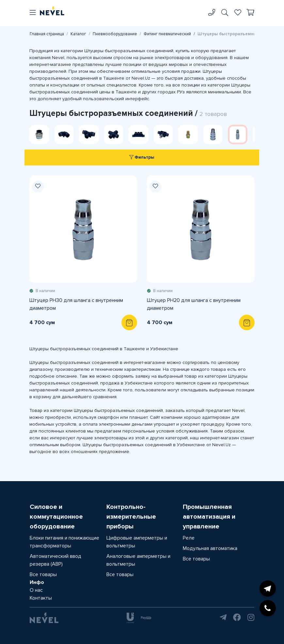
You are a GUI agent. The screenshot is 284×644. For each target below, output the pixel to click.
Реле (189, 538)
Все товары (43, 574)
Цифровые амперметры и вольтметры (137, 542)
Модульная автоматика (210, 548)
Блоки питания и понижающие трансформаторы (64, 542)
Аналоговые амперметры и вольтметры (138, 560)
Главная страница (47, 34)
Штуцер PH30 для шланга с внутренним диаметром (76, 304)
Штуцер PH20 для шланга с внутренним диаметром (194, 304)
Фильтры (142, 157)
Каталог (78, 34)
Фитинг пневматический (167, 34)
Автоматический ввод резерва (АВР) (55, 560)
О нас (36, 590)
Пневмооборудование (115, 34)
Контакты (41, 598)
